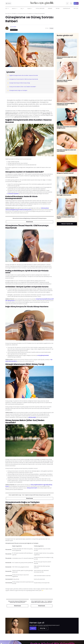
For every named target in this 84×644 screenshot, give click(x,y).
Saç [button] (22, 8)
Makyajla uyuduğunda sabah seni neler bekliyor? (66, 151)
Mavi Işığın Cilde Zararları (64, 195)
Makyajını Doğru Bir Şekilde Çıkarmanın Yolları (64, 81)
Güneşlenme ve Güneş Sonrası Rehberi (36, 13)
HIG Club (76, 8)
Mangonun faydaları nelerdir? (65, 173)
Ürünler (50, 8)
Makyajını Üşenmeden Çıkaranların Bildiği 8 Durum (67, 127)
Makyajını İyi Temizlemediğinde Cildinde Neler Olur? (66, 104)
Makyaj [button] (14, 8)
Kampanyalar (67, 8)
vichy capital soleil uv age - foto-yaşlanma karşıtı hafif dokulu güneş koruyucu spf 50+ (30, 495)
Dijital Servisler (40, 8)
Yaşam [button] (29, 8)
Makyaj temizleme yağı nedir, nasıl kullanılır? (67, 58)
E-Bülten (8, 3)
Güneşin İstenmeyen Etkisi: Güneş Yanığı (19, 83)
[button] (67, 3)
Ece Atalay (14, 27)
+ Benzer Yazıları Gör (67, 224)
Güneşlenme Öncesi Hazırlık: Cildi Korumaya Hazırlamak (23, 79)
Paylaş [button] (51, 28)
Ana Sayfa (8, 13)
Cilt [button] (6, 8)
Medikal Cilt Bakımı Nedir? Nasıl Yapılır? (66, 218)
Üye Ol (33, 628)
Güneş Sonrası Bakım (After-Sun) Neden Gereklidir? (22, 87)
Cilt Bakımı (14, 13)
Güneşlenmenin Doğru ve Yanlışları (17, 90)
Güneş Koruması (22, 13)
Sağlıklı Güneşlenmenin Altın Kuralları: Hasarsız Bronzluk (23, 75)
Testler (58, 8)
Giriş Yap (76, 3)
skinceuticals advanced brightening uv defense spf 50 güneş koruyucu (30, 218)
